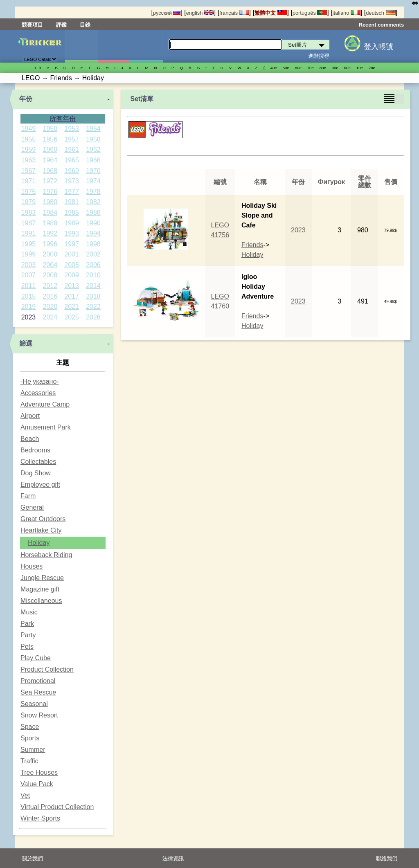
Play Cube (36, 658)
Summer (33, 750)
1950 (50, 129)
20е (372, 68)
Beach (30, 439)
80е (323, 68)
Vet (25, 795)
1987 (29, 223)
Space (30, 727)
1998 (93, 244)
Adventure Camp (45, 404)
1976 (50, 192)
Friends (252, 245)
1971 (29, 181)
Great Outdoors (43, 519)
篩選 (26, 343)
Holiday (39, 543)
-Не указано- (40, 381)
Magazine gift (40, 589)
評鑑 (61, 25)
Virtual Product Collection (57, 807)
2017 (72, 296)
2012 (50, 286)
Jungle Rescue (42, 578)
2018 (93, 296)
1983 (29, 213)
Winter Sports (40, 818)
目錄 (85, 25)
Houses (32, 566)
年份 (26, 99)
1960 (50, 150)
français (234, 13)
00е (347, 68)
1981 (72, 202)
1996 (50, 244)
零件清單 (146, 46)
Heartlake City (41, 530)
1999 (29, 254)
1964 (50, 160)
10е (360, 68)
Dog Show (36, 473)
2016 (50, 296)
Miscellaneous (41, 601)
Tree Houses (39, 772)
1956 (50, 139)
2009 (72, 275)
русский (167, 13)
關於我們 (32, 858)
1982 (93, 202)
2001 (72, 254)
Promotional (38, 681)
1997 (72, 244)
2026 (93, 317)
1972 (50, 181)
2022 (93, 307)
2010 (93, 275)
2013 (72, 286)
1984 (50, 213)
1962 (93, 150)
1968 (50, 171)
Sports (30, 738)
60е (298, 68)
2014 (93, 286)
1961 (72, 150)
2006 (93, 265)
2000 (50, 254)
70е (311, 68)
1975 (29, 192)
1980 (50, 202)
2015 (29, 296)
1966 (93, 160)
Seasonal (34, 704)
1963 (29, 160)
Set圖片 (81, 46)
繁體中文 (271, 13)
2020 (50, 307)
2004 (50, 265)
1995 (29, 244)
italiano (347, 13)
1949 (29, 129)
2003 (29, 265)
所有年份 (63, 118)
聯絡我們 (387, 858)
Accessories (38, 393)
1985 (72, 213)
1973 (72, 181)
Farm (28, 496)
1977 (72, 192)
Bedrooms (35, 450)
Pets (27, 647)
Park (27, 624)
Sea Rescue (38, 692)
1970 (93, 171)
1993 (72, 233)
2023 (29, 317)
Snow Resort (39, 715)
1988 (50, 223)
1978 (93, 192)
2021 (72, 307)
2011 (29, 286)
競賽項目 (32, 25)
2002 (93, 254)
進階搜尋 (319, 56)
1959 (29, 150)
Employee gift (40, 485)
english (200, 13)
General (32, 507)
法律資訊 (173, 858)
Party (28, 635)
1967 (29, 171)
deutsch (381, 13)
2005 (72, 265)
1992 (50, 233)
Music (29, 612)
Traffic (29, 761)
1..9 (38, 68)
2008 (50, 275)
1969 (72, 171)
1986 (93, 213)
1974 (93, 181)
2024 (50, 317)
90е (335, 68)
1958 (93, 139)
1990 (93, 223)
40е (274, 68)
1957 (72, 139)
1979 (29, 202)
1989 (72, 223)
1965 (72, 160)
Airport (30, 416)
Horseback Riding (46, 555)
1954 (93, 129)
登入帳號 (378, 47)
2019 (29, 307)
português (310, 13)
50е (286, 68)
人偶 (114, 46)
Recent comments (381, 25)
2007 (29, 275)
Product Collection (47, 669)
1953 (72, 129)
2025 (72, 317)
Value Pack (37, 784)
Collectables (38, 462)
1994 (93, 233)
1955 (29, 139)
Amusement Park (46, 427)
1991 (29, 233)
